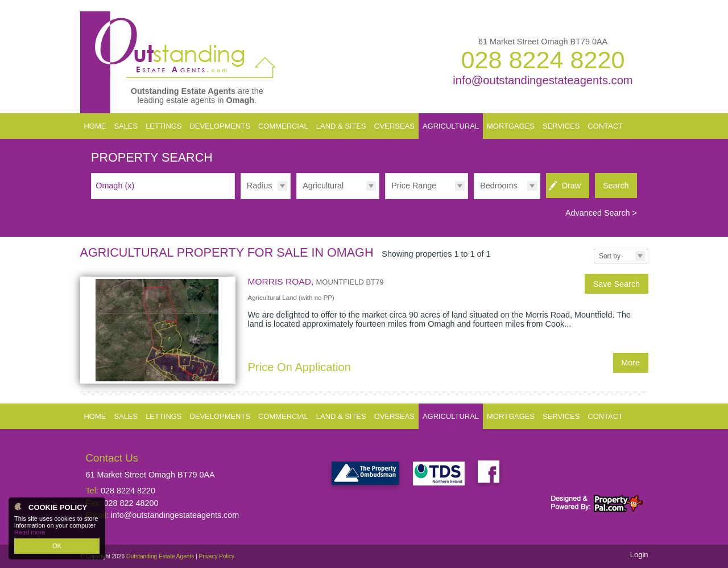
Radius (260, 186)
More (630, 363)
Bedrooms (499, 186)
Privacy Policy (216, 556)
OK (57, 546)
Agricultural (323, 186)
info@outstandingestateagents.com (543, 80)
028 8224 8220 (543, 60)
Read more (30, 532)
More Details (364, 330)
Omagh (115, 186)
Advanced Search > (601, 213)
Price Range (414, 186)
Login (639, 555)
